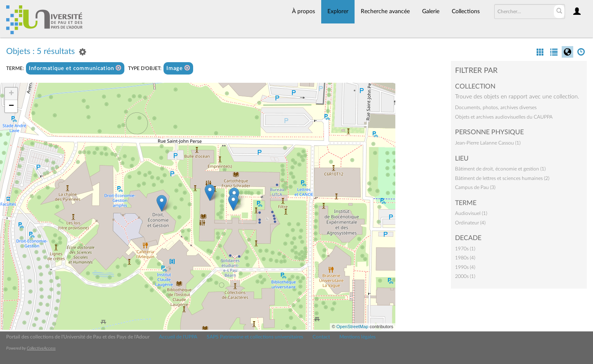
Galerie (431, 12)
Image (178, 68)
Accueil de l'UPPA (178, 337)
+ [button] (11, 94)
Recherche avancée (385, 12)
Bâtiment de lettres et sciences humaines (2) (502, 178)
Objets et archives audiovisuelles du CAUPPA (504, 117)
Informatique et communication (75, 68)
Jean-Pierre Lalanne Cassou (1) (488, 143)
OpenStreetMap (353, 327)
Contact (321, 337)
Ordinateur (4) (470, 223)
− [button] (11, 106)
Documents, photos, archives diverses (496, 107)
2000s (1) (465, 276)
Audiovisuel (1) (471, 213)
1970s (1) (465, 249)
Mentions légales (357, 337)
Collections (466, 12)
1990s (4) (465, 267)
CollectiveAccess (41, 348)
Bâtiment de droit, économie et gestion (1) (500, 169)
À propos (304, 12)
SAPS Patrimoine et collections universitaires (255, 337)
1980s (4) (465, 258)
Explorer (338, 12)
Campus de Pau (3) (475, 187)
